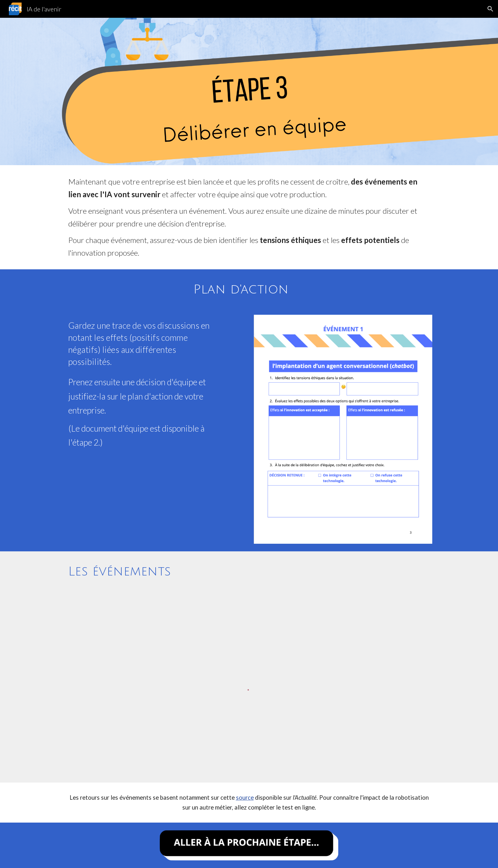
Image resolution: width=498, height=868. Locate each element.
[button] (490, 9)
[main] (249, 217)
